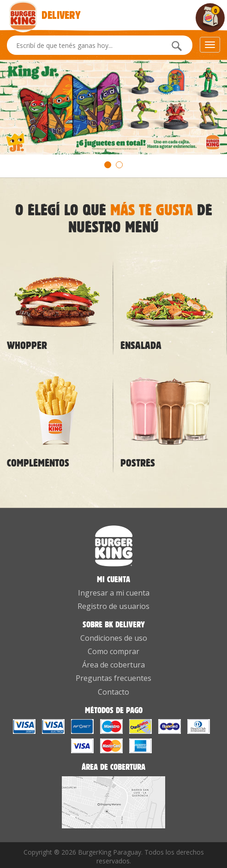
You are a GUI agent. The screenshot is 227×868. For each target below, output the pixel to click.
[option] (113, 107)
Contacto (113, 692)
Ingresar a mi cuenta (114, 593)
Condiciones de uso (114, 638)
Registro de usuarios (113, 606)
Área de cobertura (113, 665)
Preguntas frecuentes (113, 678)
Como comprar (113, 651)
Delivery (24, 10)
